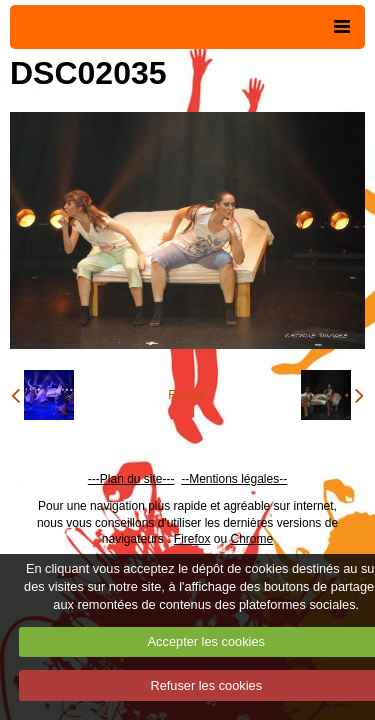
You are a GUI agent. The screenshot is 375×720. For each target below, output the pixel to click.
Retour (187, 394)
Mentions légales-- (238, 479)
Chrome (252, 539)
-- (185, 479)
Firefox (192, 539)
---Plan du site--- (131, 479)
